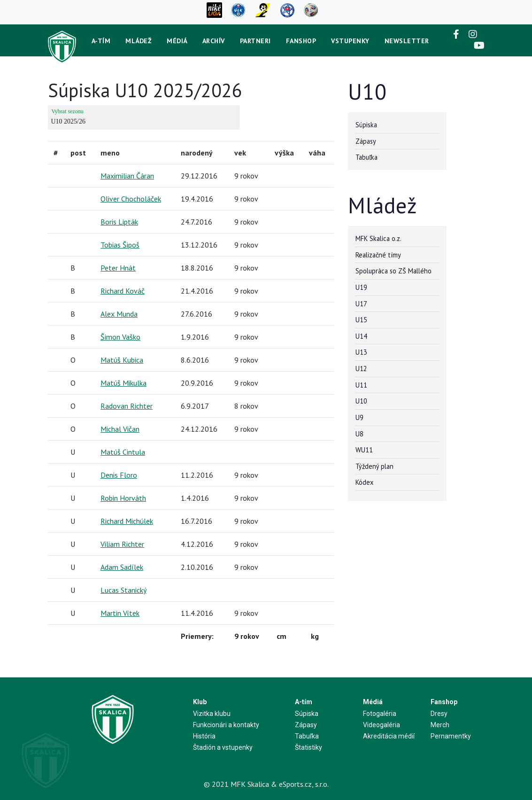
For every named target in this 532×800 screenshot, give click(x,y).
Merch (440, 725)
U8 (359, 434)
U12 (361, 369)
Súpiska (366, 125)
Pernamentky (451, 736)
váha (317, 153)
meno (110, 153)
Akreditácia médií (389, 736)
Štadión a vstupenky (223, 747)
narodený (197, 153)
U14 (361, 336)
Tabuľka (366, 157)
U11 (361, 385)
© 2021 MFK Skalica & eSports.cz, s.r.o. (266, 784)
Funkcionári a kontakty (226, 725)
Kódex (364, 482)
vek (240, 153)
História (204, 736)
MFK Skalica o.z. (378, 238)
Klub (200, 702)
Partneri (255, 41)
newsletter (407, 41)
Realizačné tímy (378, 255)
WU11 (364, 450)
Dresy (439, 714)
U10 (361, 401)
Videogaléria (382, 725)
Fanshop (301, 41)
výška (284, 153)
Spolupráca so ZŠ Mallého (393, 271)
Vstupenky (350, 41)
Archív (214, 41)
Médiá (177, 41)
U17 (361, 304)
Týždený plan (374, 466)
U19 (361, 287)
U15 (361, 320)
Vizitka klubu (212, 714)
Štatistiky (308, 747)
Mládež (139, 41)
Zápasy (366, 141)
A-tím (101, 41)
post (78, 153)
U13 (361, 352)
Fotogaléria (380, 714)
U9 (359, 417)
